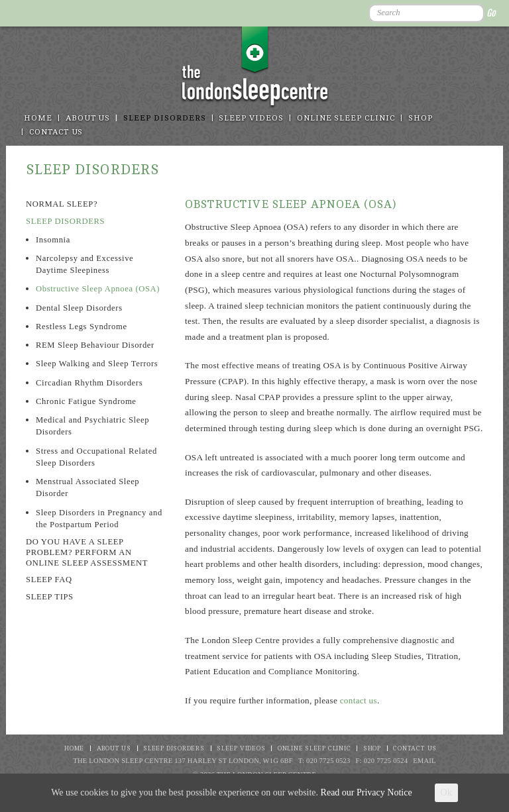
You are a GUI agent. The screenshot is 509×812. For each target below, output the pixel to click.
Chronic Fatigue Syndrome (86, 401)
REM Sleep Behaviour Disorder (95, 345)
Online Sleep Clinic (346, 118)
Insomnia (53, 240)
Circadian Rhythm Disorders (89, 383)
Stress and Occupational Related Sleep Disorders (96, 457)
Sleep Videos (251, 118)
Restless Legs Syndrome (82, 327)
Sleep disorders (164, 118)
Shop (421, 118)
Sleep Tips (50, 597)
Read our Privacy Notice (367, 792)
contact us (359, 700)
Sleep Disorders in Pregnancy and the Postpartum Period (99, 519)
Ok (446, 792)
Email (424, 761)
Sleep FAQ (49, 580)
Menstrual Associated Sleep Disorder (87, 487)
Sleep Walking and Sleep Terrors (97, 364)
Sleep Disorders (65, 221)
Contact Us (56, 132)
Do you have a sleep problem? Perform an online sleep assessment (87, 552)
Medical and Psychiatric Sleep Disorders (92, 426)
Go (491, 13)
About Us (88, 118)
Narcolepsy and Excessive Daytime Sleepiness (85, 264)
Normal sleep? (62, 204)
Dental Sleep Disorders (79, 308)
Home (38, 118)
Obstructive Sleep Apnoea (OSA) (98, 289)
